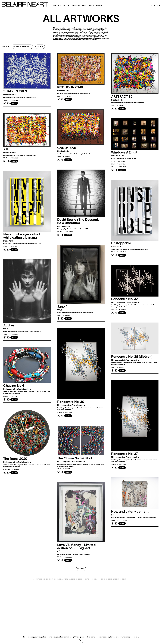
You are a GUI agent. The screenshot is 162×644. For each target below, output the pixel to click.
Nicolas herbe (9, 95)
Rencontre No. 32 (125, 299)
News (84, 6)
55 (119, 579)
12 (45, 579)
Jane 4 (62, 307)
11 (43, 579)
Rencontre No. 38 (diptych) (132, 357)
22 (61, 579)
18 (54, 579)
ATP (6, 149)
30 (75, 579)
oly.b (60, 310)
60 (128, 579)
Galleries (57, 6)
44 (99, 579)
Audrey (9, 325)
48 (106, 579)
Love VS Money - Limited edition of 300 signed (76, 547)
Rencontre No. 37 (124, 454)
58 (124, 579)
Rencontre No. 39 (71, 402)
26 (68, 579)
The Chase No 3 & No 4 (75, 458)
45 (101, 579)
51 (112, 579)
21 (59, 579)
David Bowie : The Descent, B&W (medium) (78, 221)
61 (129, 579)
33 (80, 579)
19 (56, 579)
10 (42, 579)
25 (66, 579)
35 (83, 579)
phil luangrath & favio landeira (125, 302)
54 (117, 579)
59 (126, 579)
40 (92, 579)
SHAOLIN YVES (15, 91)
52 (113, 579)
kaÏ (113, 515)
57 (122, 579)
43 (98, 579)
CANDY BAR (67, 148)
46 (103, 579)
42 (96, 579)
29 (73, 579)
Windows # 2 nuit (124, 152)
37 (87, 579)
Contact (100, 6)
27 (69, 579)
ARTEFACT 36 (122, 97)
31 (77, 579)
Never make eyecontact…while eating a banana (23, 236)
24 (64, 579)
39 (91, 579)
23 (63, 579)
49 (108, 579)
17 (53, 579)
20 (57, 579)
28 (71, 579)
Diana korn (8, 241)
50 (110, 579)
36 (85, 579)
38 (89, 579)
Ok (81, 641)
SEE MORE (81, 569)
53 (115, 579)
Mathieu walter (118, 156)
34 (82, 579)
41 (94, 579)
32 (78, 579)
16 (51, 579)
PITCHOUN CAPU (71, 87)
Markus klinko (63, 226)
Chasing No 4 (14, 386)
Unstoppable (121, 243)
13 (46, 579)
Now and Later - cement (130, 512)
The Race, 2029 (15, 459)
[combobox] (22, 47)
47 (105, 579)
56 (120, 579)
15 (49, 579)
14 (48, 579)
